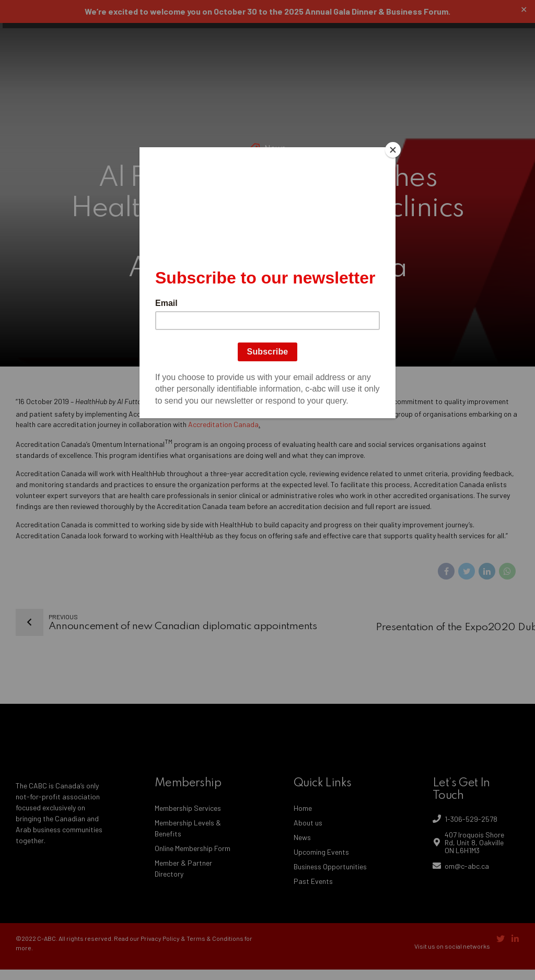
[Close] (393, 150)
